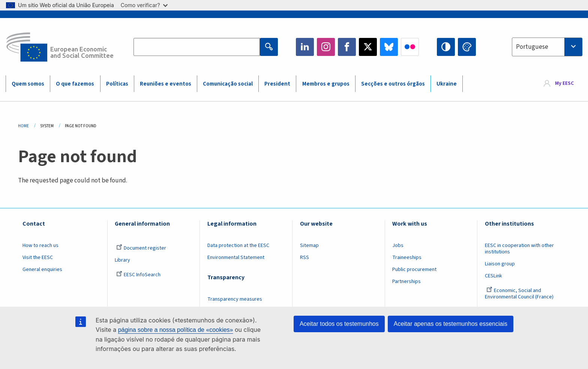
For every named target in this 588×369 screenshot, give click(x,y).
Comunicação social (228, 84)
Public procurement (414, 270)
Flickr (410, 47)
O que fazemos (75, 84)
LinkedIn (305, 47)
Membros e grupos (326, 84)
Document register (141, 248)
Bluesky (389, 47)
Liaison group (500, 264)
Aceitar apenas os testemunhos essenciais (451, 324)
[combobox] (547, 47)
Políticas (117, 84)
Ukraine (447, 84)
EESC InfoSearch (138, 275)
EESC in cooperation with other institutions (519, 249)
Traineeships (407, 258)
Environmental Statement (236, 258)
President (277, 84)
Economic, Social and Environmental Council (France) (520, 294)
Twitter (368, 47)
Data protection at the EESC (238, 245)
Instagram (326, 47)
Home (23, 126)
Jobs (398, 245)
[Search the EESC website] (196, 47)
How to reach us (40, 245)
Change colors (467, 47)
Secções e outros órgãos (393, 84)
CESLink (493, 276)
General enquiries (42, 270)
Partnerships (406, 282)
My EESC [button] (564, 83)
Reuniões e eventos (166, 84)
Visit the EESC (38, 258)
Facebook (347, 47)
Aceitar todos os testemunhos (339, 324)
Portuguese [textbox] (532, 47)
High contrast (446, 47)
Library (122, 260)
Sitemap (309, 245)
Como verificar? (144, 5)
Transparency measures (235, 299)
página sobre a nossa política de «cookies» (176, 330)
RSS (304, 258)
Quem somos (28, 84)
